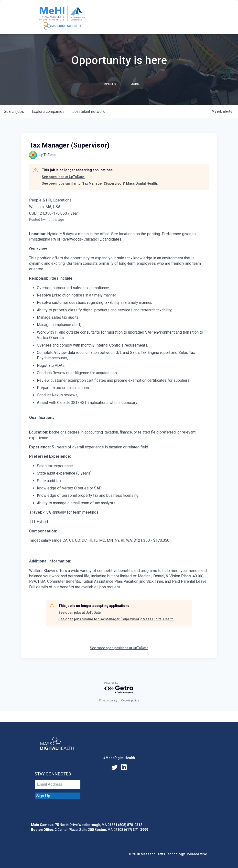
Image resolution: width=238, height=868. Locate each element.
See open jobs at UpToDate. (63, 177)
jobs (14, 111)
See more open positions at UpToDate (119, 648)
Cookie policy (130, 700)
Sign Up (43, 796)
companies (48, 111)
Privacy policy (108, 700)
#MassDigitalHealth (119, 758)
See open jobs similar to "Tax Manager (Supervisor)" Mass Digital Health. (100, 183)
